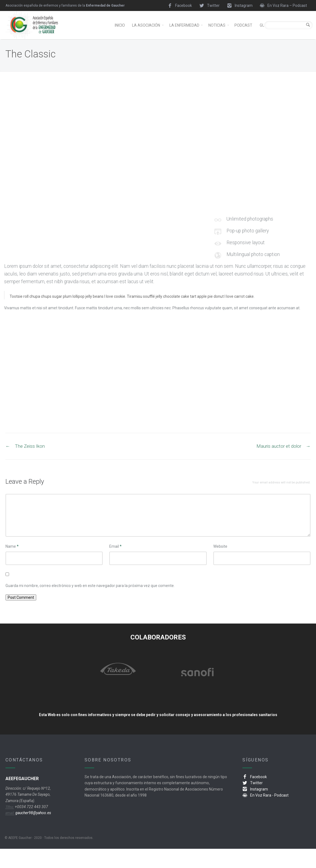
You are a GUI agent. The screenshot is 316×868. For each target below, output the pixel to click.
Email (115, 565)
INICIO (120, 35)
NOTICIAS (217, 35)
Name (12, 565)
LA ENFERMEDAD (184, 35)
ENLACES (286, 35)
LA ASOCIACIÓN (146, 35)
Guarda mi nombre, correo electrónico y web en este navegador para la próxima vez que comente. (90, 605)
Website (220, 565)
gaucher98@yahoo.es (33, 832)
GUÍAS (265, 35)
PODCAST (243, 35)
